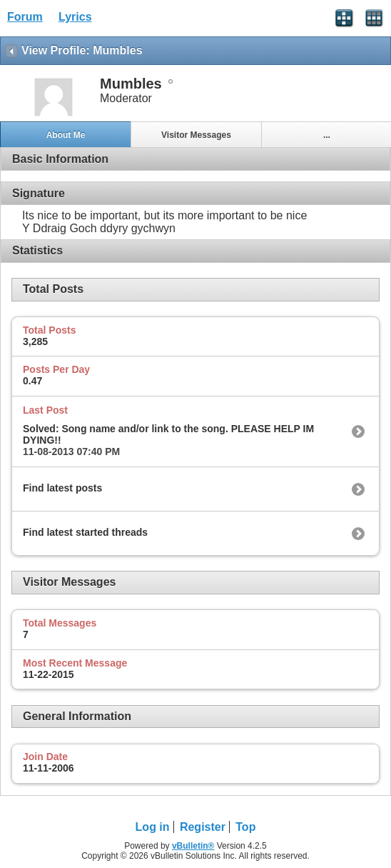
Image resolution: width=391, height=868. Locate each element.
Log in (153, 827)
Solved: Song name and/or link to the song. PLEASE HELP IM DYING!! (168, 434)
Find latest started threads (85, 532)
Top (245, 827)
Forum (25, 17)
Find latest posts (62, 488)
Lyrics (75, 17)
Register (203, 827)
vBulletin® (193, 846)
